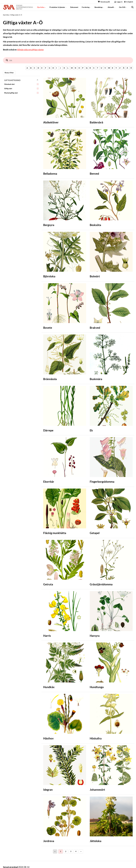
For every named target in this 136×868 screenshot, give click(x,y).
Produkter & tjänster (58, 7)
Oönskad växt (21, 84)
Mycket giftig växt (21, 93)
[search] (132, 7)
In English (128, 2)
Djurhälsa (41, 7)
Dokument (74, 7)
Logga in (118, 2)
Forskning (86, 7)
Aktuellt (112, 7)
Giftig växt (21, 89)
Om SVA (123, 7)
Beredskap (99, 7)
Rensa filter (9, 73)
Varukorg (104, 2)
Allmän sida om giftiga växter (30, 50)
